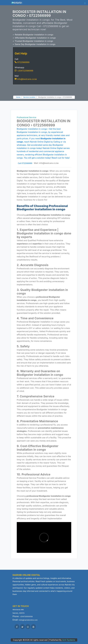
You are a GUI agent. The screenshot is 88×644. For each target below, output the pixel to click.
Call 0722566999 (25, 163)
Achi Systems (69, 640)
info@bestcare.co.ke (26, 79)
